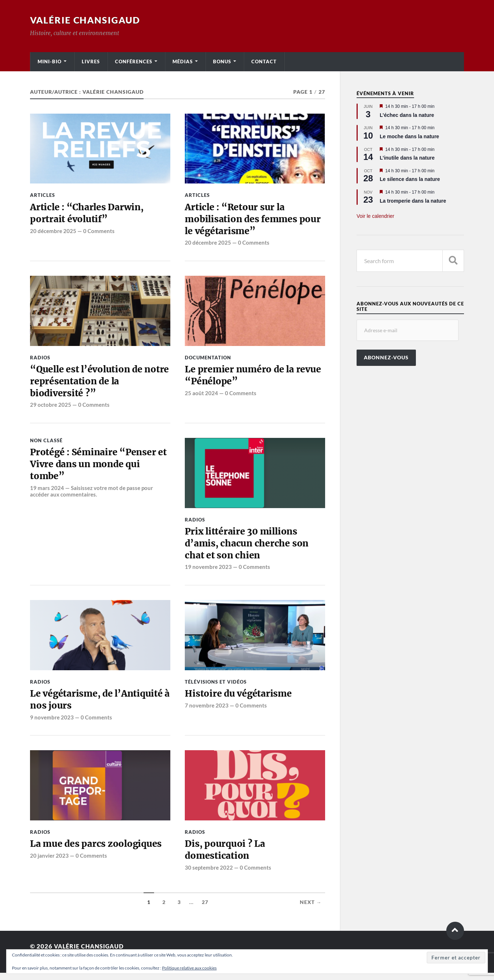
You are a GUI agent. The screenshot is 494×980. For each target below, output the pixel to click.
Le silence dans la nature (410, 179)
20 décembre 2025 (53, 232)
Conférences (134, 62)
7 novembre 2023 (207, 711)
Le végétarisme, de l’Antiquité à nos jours (98, 705)
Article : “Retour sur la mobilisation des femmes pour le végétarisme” (254, 220)
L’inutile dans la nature (407, 158)
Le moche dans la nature (409, 136)
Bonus (222, 62)
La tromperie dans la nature (413, 201)
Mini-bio (50, 62)
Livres (91, 62)
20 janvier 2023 (49, 862)
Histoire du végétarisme (239, 699)
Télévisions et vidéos (216, 687)
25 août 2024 (201, 396)
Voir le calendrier (375, 216)
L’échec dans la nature (407, 115)
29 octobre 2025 (51, 408)
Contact (264, 62)
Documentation (208, 359)
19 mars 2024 (47, 493)
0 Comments (99, 232)
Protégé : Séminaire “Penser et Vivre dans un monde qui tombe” (100, 469)
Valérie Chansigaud (88, 20)
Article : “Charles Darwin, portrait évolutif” (88, 214)
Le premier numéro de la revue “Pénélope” (254, 378)
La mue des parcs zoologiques (97, 851)
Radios (40, 359)
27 (205, 910)
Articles (42, 195)
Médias (183, 62)
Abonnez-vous (386, 358)
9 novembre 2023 (52, 723)
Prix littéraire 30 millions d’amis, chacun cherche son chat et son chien (248, 548)
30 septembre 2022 (209, 875)
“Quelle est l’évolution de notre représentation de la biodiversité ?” (89, 384)
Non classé (46, 444)
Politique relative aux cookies (189, 968)
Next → (311, 910)
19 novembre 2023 (208, 572)
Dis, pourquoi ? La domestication (225, 857)
